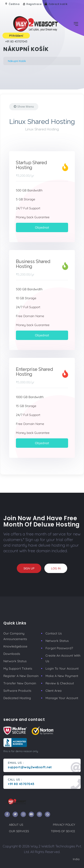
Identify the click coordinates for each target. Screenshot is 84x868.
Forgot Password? (59, 648)
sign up (29, 568)
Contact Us (54, 633)
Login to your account (62, 669)
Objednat (42, 227)
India (76, 859)
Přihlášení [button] (16, 36)
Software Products (17, 691)
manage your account (62, 698)
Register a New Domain (21, 676)
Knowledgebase (15, 646)
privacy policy (64, 825)
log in (56, 568)
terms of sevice (63, 831)
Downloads (12, 654)
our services (19, 831)
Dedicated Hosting (17, 698)
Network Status (15, 661)
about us (16, 825)
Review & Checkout (60, 683)
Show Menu (24, 106)
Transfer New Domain (20, 683)
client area (54, 691)
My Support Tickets (18, 669)
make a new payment (62, 676)
